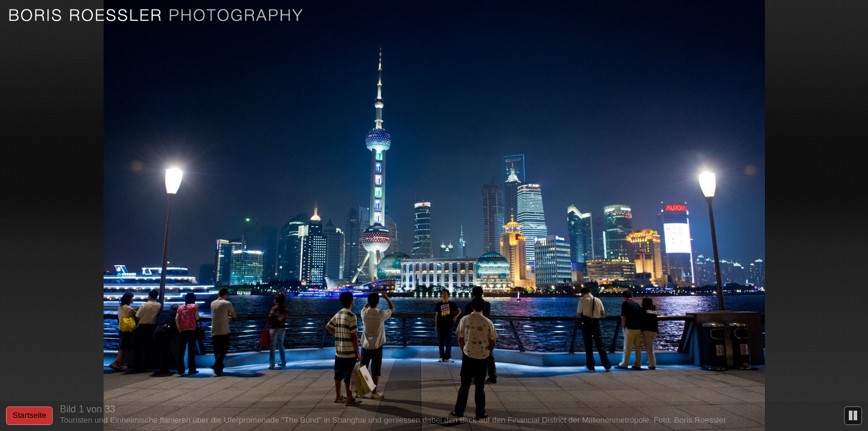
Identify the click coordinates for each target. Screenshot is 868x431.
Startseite (29, 415)
